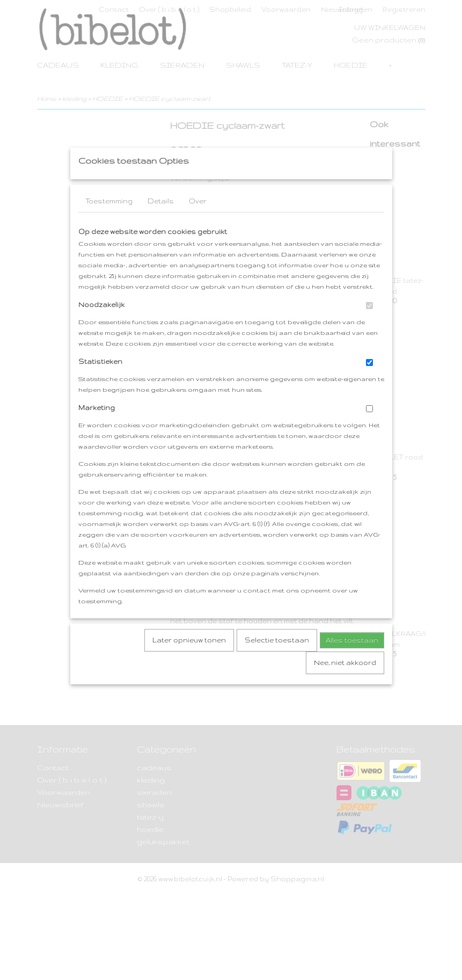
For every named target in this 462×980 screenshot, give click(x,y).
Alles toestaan (352, 661)
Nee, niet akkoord (345, 684)
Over (198, 222)
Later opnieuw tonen (189, 661)
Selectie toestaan (277, 661)
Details (161, 222)
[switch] (369, 327)
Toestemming (109, 222)
